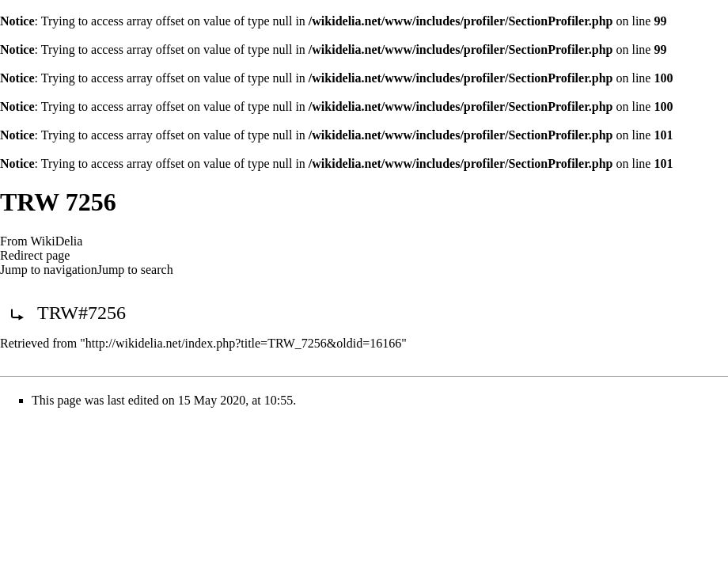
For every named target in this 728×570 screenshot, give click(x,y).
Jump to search (135, 270)
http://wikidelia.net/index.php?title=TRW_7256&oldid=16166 (243, 343)
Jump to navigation (49, 270)
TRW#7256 (82, 313)
